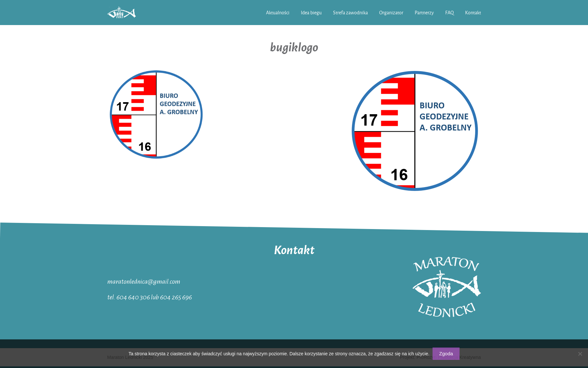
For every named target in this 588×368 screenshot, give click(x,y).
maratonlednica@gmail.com (144, 281)
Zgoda (446, 354)
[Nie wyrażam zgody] (580, 354)
